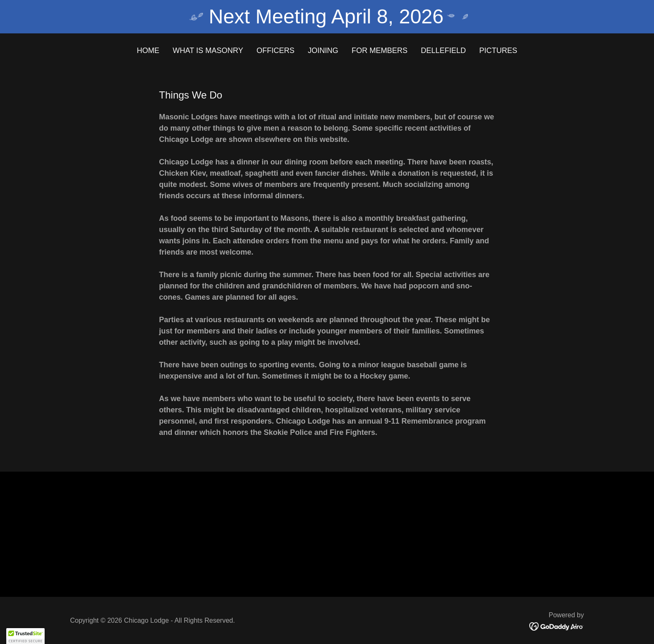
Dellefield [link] (443, 51)
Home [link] (148, 51)
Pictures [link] (498, 51)
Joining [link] (323, 51)
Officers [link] (275, 51)
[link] (557, 626)
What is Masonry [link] (208, 51)
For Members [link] (380, 51)
